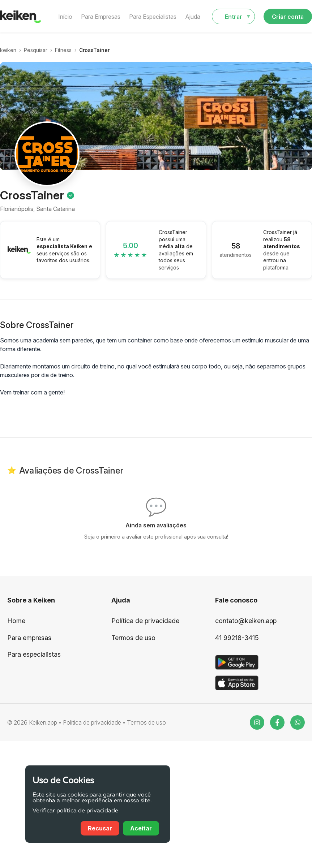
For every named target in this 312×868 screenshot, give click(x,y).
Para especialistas (34, 654)
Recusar (100, 828)
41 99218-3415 (237, 638)
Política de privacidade (145, 621)
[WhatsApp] (298, 722)
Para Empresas (101, 17)
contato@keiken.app (246, 621)
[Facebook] (277, 722)
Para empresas (29, 638)
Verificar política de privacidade (75, 811)
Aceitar (141, 828)
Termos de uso (133, 638)
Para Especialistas (153, 17)
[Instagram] (257, 722)
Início (65, 17)
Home (16, 621)
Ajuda (193, 17)
